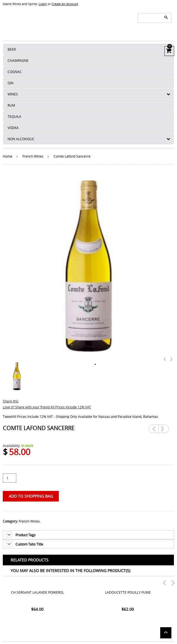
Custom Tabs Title (29, 544)
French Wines (33, 156)
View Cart (168, 50)
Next (164, 427)
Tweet (8, 416)
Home (8, 156)
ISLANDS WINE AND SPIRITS (88, 21)
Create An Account (65, 4)
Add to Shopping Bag (31, 496)
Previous (154, 429)
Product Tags (25, 535)
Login (43, 4)
